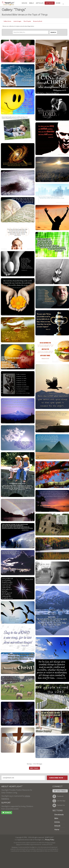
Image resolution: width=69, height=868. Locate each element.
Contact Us (59, 805)
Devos (24, 3)
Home (57, 830)
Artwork (50, 3)
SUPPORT (6, 803)
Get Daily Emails (60, 791)
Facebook (58, 796)
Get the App (59, 801)
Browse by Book (38, 21)
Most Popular (27, 21)
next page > (34, 768)
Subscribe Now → (57, 778)
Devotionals (59, 815)
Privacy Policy (50, 840)
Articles (40, 3)
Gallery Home (7, 21)
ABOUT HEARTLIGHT (12, 786)
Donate (7, 813)
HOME (58, 3)
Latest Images (17, 21)
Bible (31, 3)
